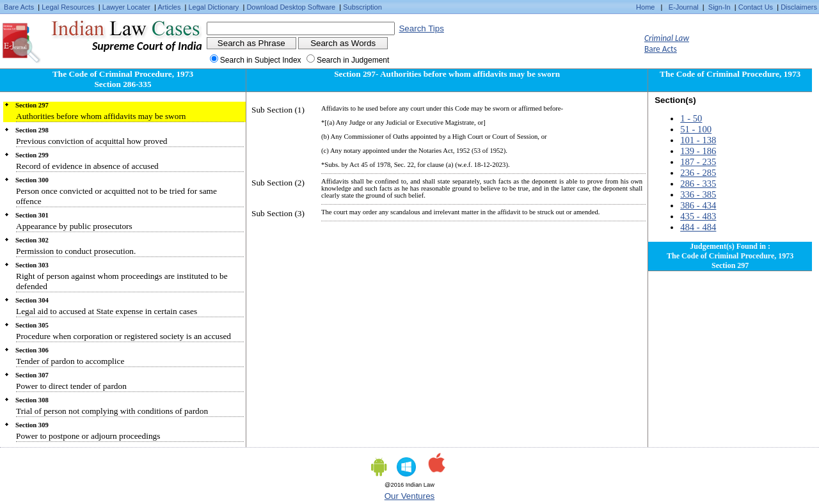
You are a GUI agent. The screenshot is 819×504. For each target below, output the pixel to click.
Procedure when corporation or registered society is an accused (123, 336)
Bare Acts (19, 7)
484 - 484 (698, 227)
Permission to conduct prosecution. (76, 251)
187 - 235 (698, 162)
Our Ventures (410, 496)
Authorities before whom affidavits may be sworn (101, 116)
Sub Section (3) (278, 213)
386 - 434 (698, 205)
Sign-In (720, 7)
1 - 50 (691, 118)
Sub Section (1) (278, 110)
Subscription (362, 7)
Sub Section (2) (278, 183)
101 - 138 (698, 140)
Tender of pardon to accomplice (70, 361)
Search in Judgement (353, 60)
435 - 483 (698, 216)
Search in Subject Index (261, 60)
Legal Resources (68, 7)
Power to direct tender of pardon (71, 386)
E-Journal (684, 7)
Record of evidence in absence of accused (87, 166)
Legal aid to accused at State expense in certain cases (107, 311)
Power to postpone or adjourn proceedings (88, 436)
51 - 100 (696, 129)
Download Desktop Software (291, 7)
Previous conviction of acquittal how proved (92, 141)
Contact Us (756, 7)
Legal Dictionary (214, 7)
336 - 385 (698, 194)
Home (645, 7)
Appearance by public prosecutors (74, 226)
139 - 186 (698, 151)
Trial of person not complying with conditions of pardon (112, 411)
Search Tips (421, 28)
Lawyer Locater (126, 7)
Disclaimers (799, 7)
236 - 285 (698, 173)
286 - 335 (698, 184)
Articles (169, 7)
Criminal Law (667, 38)
